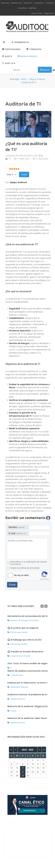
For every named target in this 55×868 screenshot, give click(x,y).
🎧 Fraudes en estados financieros (25, 652)
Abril (25, 750)
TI (10, 159)
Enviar (12, 585)
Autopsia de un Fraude (19, 656)
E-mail (19, 533)
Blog (41, 155)
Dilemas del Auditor (17, 644)
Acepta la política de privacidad (25, 568)
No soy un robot (21, 575)
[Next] (46, 606)
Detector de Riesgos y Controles (23, 620)
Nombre (17, 527)
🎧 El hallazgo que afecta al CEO (25, 640)
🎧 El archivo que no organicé (23, 628)
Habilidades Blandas (18, 687)
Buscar (45, 70)
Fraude (12, 711)
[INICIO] (4, 42)
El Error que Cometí (17, 632)
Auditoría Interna (16, 699)
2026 (31, 750)
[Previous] (42, 606)
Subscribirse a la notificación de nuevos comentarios (28, 563)
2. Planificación (15, 675)
